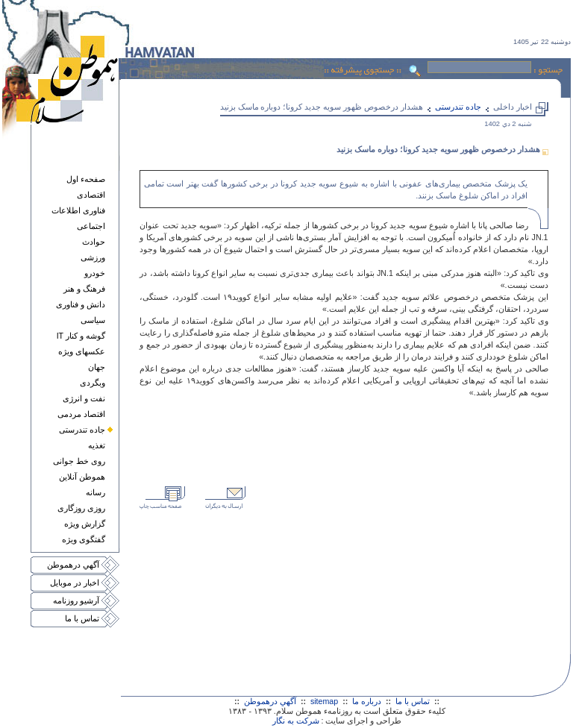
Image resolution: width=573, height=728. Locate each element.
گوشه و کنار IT (81, 336)
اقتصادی (91, 195)
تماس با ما (82, 618)
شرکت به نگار (296, 721)
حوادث (94, 242)
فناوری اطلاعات (78, 210)
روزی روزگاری (81, 508)
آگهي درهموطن (73, 565)
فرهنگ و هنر (84, 289)
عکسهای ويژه (82, 351)
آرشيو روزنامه (76, 600)
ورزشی (93, 257)
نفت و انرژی (84, 398)
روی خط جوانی (79, 461)
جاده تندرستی (82, 430)
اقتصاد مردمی (81, 414)
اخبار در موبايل (75, 583)
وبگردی (93, 383)
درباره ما (367, 701)
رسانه (95, 492)
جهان (97, 367)
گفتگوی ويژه (84, 539)
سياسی (93, 320)
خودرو (95, 273)
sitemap (324, 701)
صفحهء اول (86, 179)
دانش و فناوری (81, 304)
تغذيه (97, 445)
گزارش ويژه (85, 524)
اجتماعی (91, 226)
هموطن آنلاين (82, 477)
